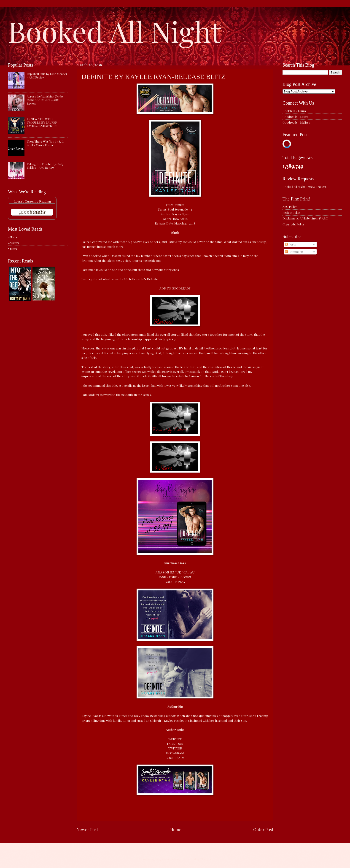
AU (192, 572)
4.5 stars (13, 243)
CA (186, 572)
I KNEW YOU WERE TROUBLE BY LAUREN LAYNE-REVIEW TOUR (42, 122)
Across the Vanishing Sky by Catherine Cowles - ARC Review (45, 100)
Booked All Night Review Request (304, 187)
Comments (294, 252)
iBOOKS (185, 577)
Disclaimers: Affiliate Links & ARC (305, 218)
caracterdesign (172, 859)
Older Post (263, 829)
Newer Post (87, 829)
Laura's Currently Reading (32, 201)
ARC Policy (290, 207)
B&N (163, 577)
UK (179, 572)
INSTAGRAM (175, 753)
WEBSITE (175, 739)
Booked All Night (115, 31)
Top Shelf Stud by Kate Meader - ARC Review (47, 76)
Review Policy (291, 212)
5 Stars (12, 249)
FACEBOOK (175, 744)
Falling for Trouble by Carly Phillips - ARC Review (45, 166)
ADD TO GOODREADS (175, 288)
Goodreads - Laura (295, 117)
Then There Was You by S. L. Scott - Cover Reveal (45, 143)
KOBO (173, 577)
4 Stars (13, 237)
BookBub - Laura (294, 111)
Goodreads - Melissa (296, 122)
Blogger (206, 859)
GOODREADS (175, 757)
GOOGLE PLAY (175, 581)
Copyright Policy (293, 224)
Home (176, 829)
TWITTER (175, 748)
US (172, 572)
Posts (290, 244)
